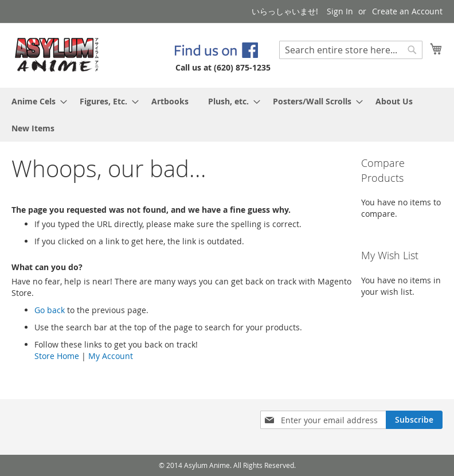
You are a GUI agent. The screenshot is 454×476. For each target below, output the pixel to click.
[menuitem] (36, 101)
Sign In (340, 11)
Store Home (57, 356)
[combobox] (351, 50)
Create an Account (407, 11)
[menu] (227, 115)
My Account (111, 356)
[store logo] (57, 55)
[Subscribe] (414, 420)
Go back (50, 310)
